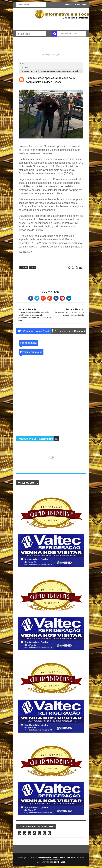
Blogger (56, 54)
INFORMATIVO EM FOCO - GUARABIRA (57, 857)
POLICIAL (25, 67)
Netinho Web (59, 862)
